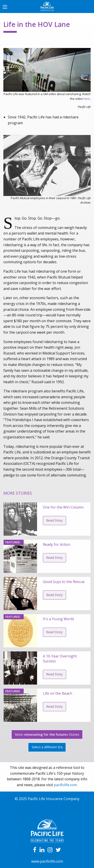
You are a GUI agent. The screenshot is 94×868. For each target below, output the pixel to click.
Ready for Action (57, 544)
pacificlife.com (65, 785)
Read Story (54, 520)
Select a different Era (47, 747)
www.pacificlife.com (47, 861)
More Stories (47, 734)
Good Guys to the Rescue (64, 582)
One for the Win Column (63, 507)
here (87, 99)
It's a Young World (58, 619)
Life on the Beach (57, 693)
